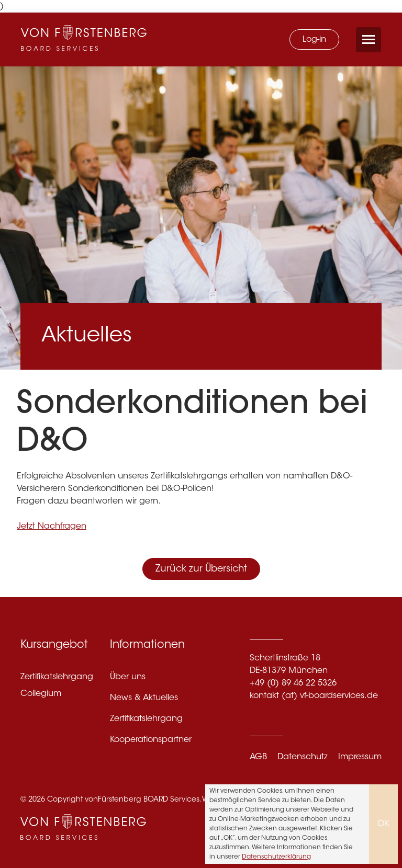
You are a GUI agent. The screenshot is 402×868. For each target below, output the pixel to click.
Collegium (41, 694)
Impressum (360, 757)
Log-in (314, 40)
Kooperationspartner (151, 740)
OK (383, 824)
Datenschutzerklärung (276, 857)
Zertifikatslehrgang (57, 677)
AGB (258, 757)
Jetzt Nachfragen (52, 527)
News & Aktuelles (144, 698)
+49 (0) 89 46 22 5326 (293, 683)
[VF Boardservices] (84, 39)
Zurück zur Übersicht (201, 569)
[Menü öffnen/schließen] (368, 40)
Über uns (128, 677)
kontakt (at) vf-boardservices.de (314, 696)
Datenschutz (303, 757)
